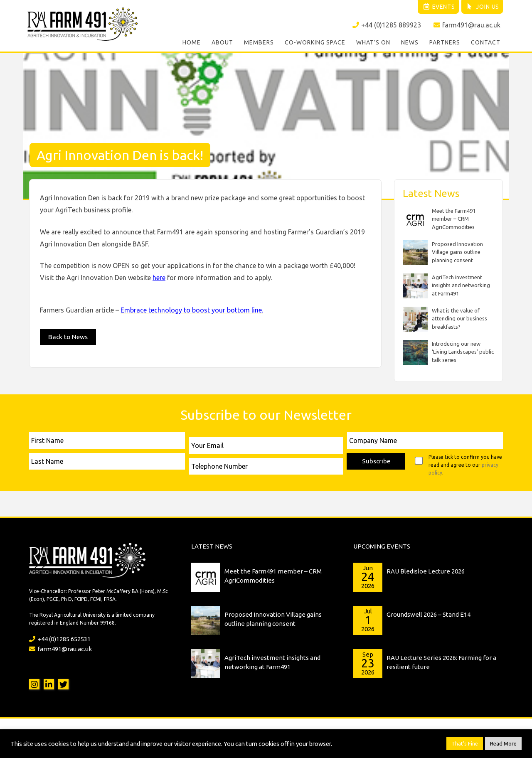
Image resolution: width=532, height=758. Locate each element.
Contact (486, 43)
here (159, 276)
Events (435, 7)
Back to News (69, 336)
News (410, 43)
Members (259, 43)
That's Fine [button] (465, 743)
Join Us (482, 7)
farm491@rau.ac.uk (467, 25)
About (222, 43)
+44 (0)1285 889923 (386, 25)
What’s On (373, 43)
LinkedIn (49, 683)
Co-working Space (315, 43)
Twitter (63, 683)
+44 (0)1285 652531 (60, 638)
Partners (445, 43)
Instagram (34, 683)
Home (192, 43)
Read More (503, 743)
